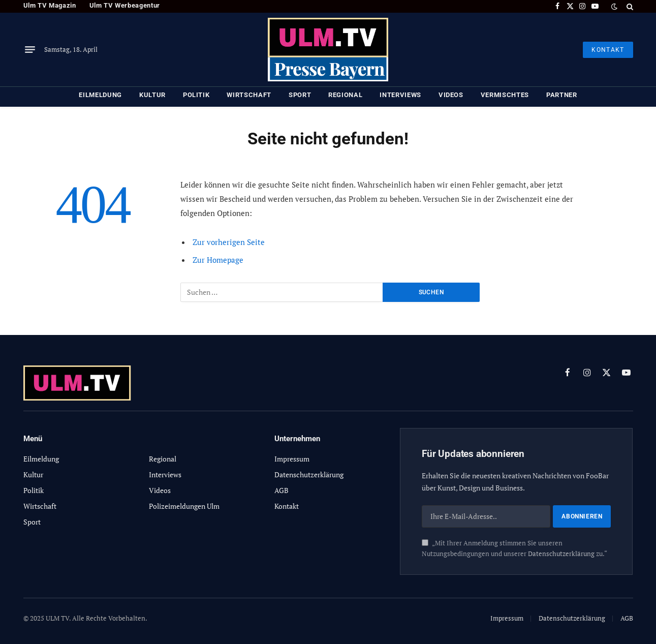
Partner (562, 95)
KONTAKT (608, 50)
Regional (345, 95)
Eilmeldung (100, 95)
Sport (300, 95)
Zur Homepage (218, 260)
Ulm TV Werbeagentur (125, 5)
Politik (196, 95)
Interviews (400, 95)
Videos (451, 95)
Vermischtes (505, 95)
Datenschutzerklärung (561, 554)
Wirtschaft (249, 95)
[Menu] (30, 50)
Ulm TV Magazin (50, 5)
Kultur (152, 95)
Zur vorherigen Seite (229, 242)
